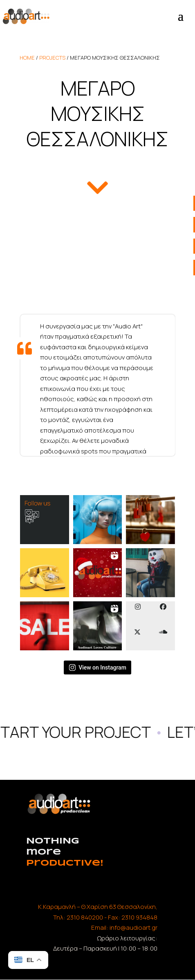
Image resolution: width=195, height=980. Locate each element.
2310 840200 (85, 917)
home (27, 58)
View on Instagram (97, 667)
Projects (52, 58)
